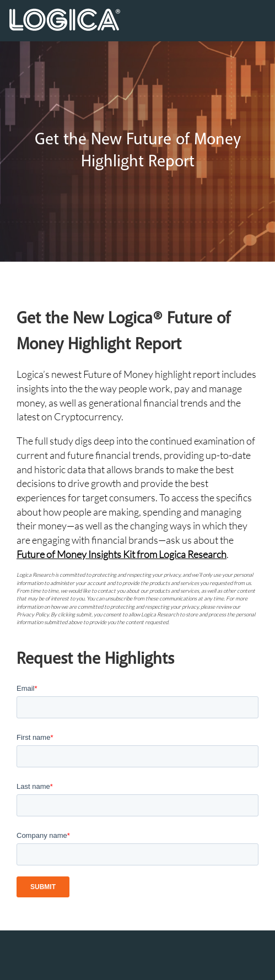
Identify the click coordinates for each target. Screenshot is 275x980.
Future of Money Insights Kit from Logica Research (122, 554)
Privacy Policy (33, 614)
